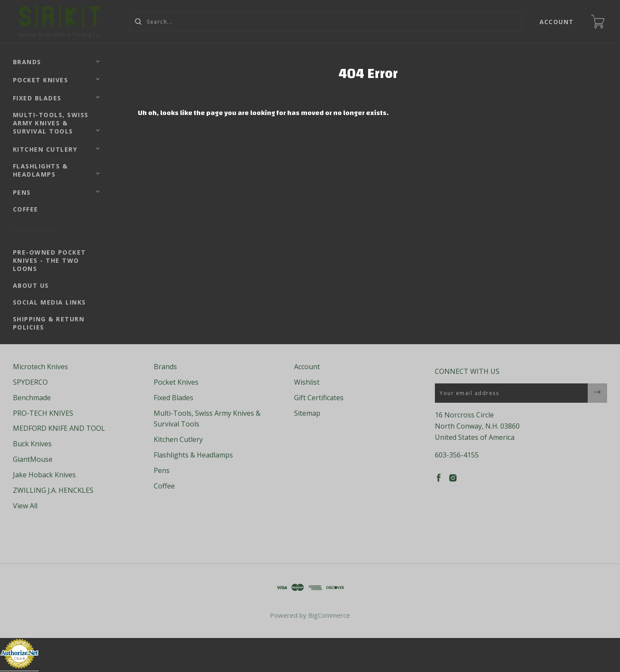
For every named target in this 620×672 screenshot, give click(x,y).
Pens (22, 192)
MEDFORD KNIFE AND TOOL (59, 428)
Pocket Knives (41, 80)
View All (25, 506)
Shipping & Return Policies (49, 323)
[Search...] (326, 22)
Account (557, 22)
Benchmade (32, 398)
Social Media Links (50, 302)
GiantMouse (33, 459)
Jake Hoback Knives (44, 475)
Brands (27, 62)
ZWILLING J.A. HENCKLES (53, 490)
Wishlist (307, 382)
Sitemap (307, 413)
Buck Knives (32, 444)
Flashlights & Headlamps (40, 170)
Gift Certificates (319, 398)
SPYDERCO (30, 382)
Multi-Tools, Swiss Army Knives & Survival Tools (51, 123)
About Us (31, 285)
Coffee (26, 209)
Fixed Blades (37, 98)
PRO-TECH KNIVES (43, 413)
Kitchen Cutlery (45, 149)
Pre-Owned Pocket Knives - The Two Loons (50, 260)
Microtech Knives (40, 367)
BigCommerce (329, 615)
